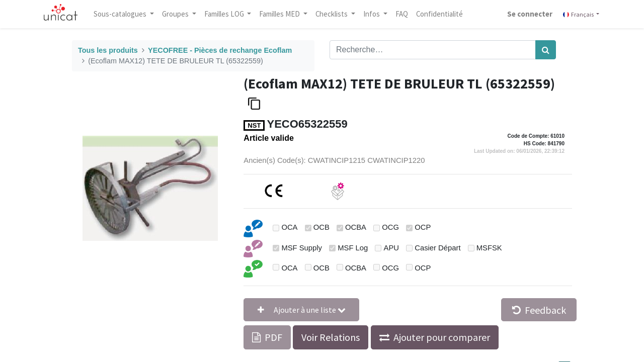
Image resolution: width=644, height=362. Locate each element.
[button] (301, 310)
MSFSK (489, 248)
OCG (390, 227)
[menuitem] (402, 14)
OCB (321, 227)
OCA (289, 227)
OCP (423, 227)
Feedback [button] (539, 310)
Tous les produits (108, 50)
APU (391, 248)
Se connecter (529, 14)
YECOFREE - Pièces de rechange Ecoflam (220, 50)
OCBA (356, 227)
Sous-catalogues (121, 14)
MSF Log (353, 248)
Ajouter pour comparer (442, 337)
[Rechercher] (546, 50)
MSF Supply (302, 248)
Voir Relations (331, 337)
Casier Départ (437, 248)
